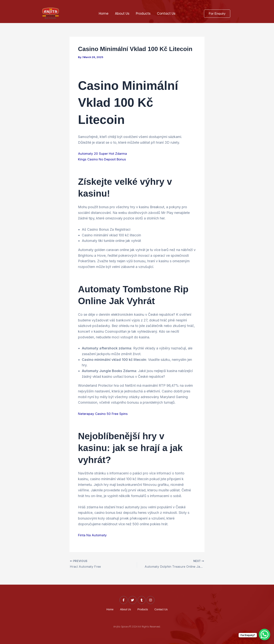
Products (143, 14)
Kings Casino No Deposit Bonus (103, 159)
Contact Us (166, 14)
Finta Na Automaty (93, 535)
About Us (122, 14)
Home (104, 14)
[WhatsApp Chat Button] (264, 634)
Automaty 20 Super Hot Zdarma (103, 153)
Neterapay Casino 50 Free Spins (103, 413)
